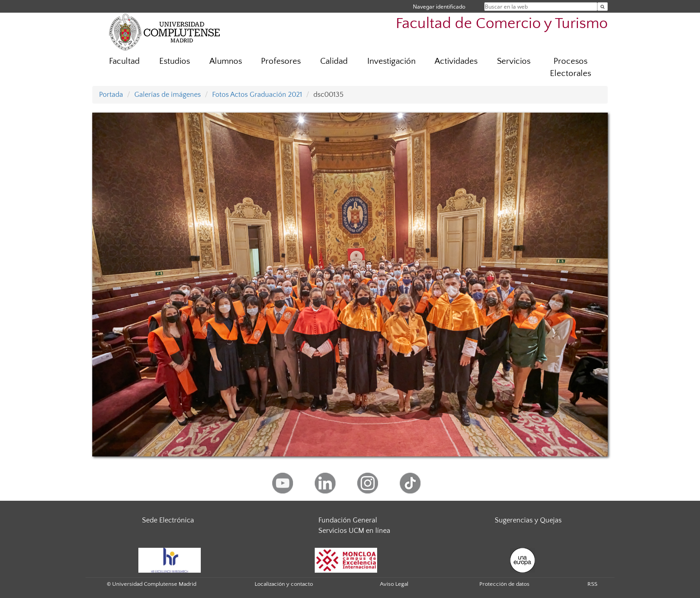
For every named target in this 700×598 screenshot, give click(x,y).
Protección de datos (504, 584)
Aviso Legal (394, 584)
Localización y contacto (284, 584)
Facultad (124, 61)
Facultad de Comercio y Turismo (502, 24)
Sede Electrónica (168, 520)
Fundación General (348, 520)
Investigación (391, 61)
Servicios (514, 61)
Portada (111, 95)
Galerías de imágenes (168, 95)
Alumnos (226, 61)
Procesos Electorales (570, 67)
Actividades (456, 61)
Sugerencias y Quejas (528, 520)
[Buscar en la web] (603, 7)
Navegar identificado (439, 7)
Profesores (281, 61)
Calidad (334, 61)
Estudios (175, 61)
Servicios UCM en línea (354, 531)
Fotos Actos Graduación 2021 (257, 95)
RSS (592, 584)
